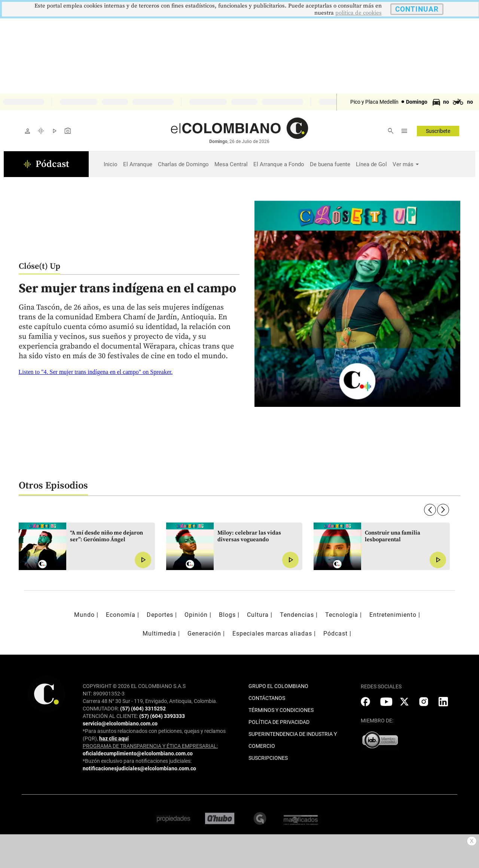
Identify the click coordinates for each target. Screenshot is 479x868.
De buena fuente (330, 164)
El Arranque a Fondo (279, 164)
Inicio (111, 164)
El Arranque (138, 164)
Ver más (403, 164)
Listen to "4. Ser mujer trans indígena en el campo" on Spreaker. (96, 372)
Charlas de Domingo (183, 164)
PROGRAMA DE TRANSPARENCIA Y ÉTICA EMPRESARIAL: (150, 746)
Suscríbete (438, 131)
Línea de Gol (371, 164)
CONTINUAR (417, 9)
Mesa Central (231, 164)
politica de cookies (359, 13)
